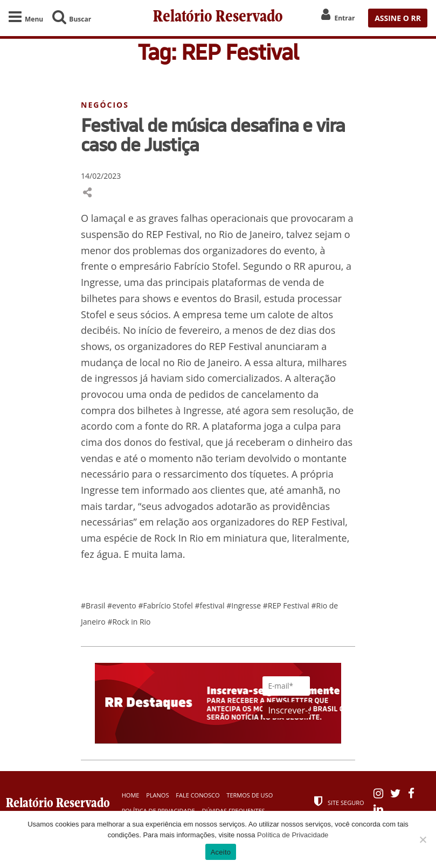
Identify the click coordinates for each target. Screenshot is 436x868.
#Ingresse (245, 606)
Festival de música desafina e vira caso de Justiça (213, 135)
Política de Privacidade (293, 835)
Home (131, 795)
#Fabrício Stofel (166, 606)
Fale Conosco (198, 795)
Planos (157, 795)
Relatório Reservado (218, 18)
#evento (123, 606)
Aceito (221, 852)
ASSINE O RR (398, 18)
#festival (210, 606)
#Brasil (94, 606)
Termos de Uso (250, 795)
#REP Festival (287, 606)
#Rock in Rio (129, 622)
